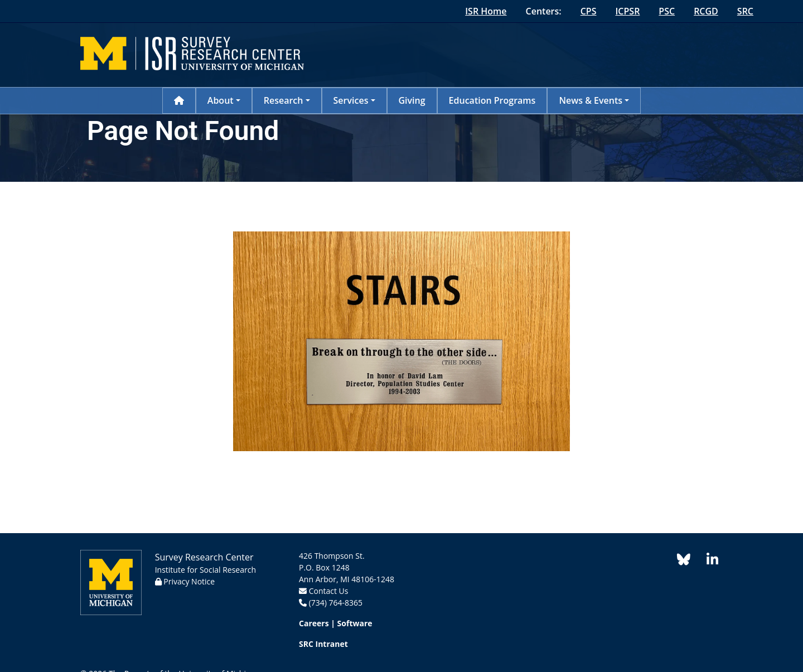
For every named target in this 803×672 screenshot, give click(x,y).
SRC (745, 11)
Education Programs (492, 100)
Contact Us (329, 591)
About (221, 100)
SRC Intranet (323, 644)
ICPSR (627, 11)
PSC (667, 11)
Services (351, 100)
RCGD (706, 11)
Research (284, 100)
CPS (589, 11)
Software (355, 623)
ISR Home (486, 11)
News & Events (591, 100)
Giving (412, 100)
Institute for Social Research (205, 570)
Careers (314, 623)
